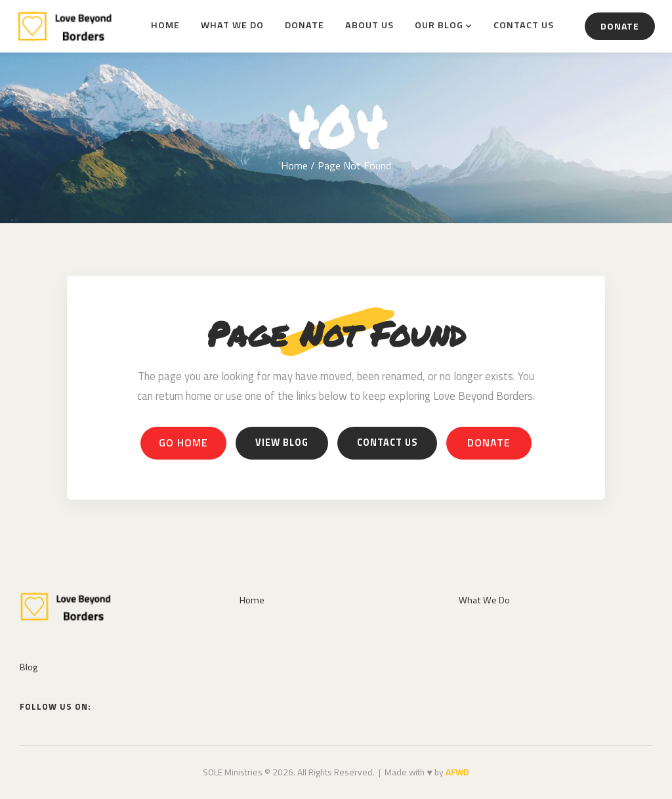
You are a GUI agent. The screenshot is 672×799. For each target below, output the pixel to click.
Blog (29, 667)
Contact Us (524, 25)
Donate (304, 25)
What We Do (232, 25)
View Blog (282, 443)
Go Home (183, 443)
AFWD (457, 772)
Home (165, 25)
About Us (369, 25)
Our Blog (439, 25)
